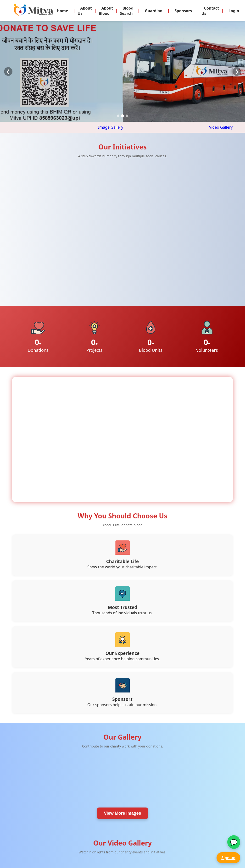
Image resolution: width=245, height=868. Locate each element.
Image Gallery (111, 127)
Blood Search (127, 11)
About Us (85, 11)
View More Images (122, 681)
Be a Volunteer (100, 846)
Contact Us (210, 11)
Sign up (228, 858)
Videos (94, 856)
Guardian (153, 11)
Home (62, 11)
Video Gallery (221, 127)
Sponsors (183, 11)
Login (234, 11)
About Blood (106, 11)
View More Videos (122, 787)
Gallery (94, 851)
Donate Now (98, 841)
